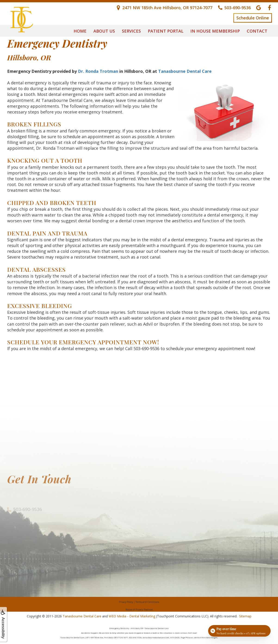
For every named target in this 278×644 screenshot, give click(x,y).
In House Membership (215, 31)
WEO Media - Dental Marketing (132, 616)
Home (80, 31)
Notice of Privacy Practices (139, 610)
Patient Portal (166, 31)
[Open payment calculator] (239, 631)
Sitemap (245, 616)
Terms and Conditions (147, 602)
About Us (104, 31)
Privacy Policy (126, 602)
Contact (257, 31)
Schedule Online (253, 18)
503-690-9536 (146, 348)
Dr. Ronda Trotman (98, 71)
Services (131, 31)
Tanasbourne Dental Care (185, 71)
